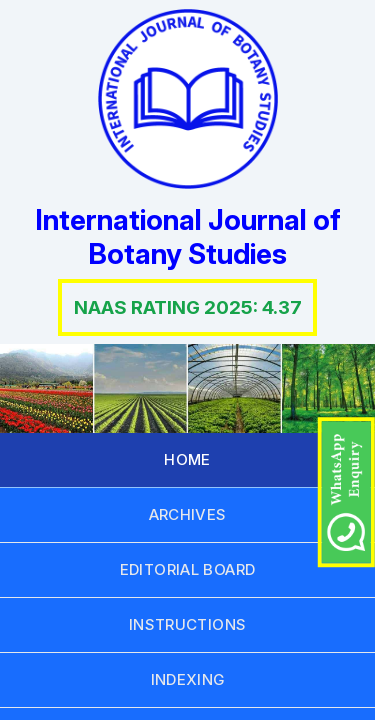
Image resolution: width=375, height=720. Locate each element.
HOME (187, 459)
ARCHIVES (188, 514)
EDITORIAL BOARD (188, 569)
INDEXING (188, 679)
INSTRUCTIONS (188, 624)
